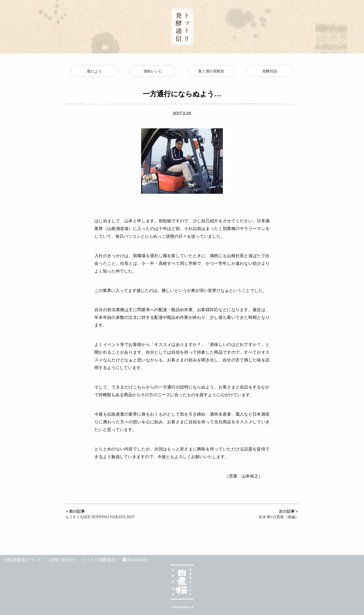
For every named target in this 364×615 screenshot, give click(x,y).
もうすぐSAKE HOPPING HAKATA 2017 (124, 514)
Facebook (137, 560)
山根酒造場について (23, 560)
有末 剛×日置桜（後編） (240, 514)
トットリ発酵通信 (99, 560)
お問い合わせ (62, 560)
